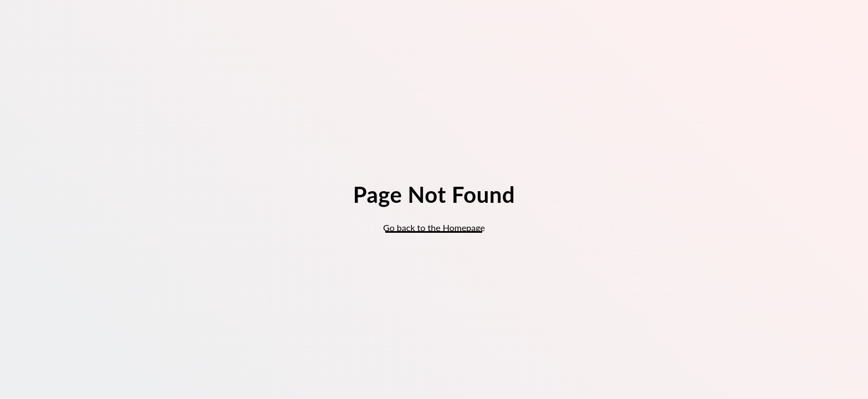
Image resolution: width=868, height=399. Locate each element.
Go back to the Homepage (434, 227)
